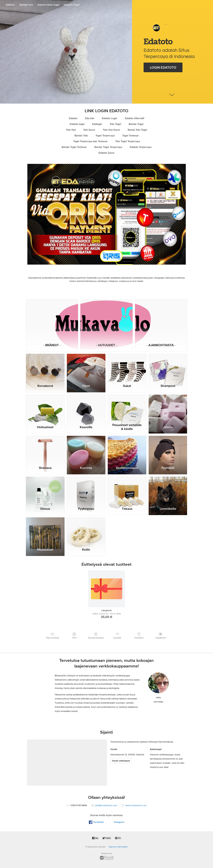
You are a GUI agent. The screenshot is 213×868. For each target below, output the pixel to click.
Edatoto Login (110, 118)
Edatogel (97, 124)
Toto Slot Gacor (111, 130)
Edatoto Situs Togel (48, 5)
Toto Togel (115, 124)
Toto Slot (71, 130)
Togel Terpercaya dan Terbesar (90, 141)
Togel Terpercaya (105, 136)
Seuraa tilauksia (96, 636)
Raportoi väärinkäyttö (118, 847)
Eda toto (90, 118)
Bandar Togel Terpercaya (108, 147)
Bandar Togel (136, 124)
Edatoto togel (77, 124)
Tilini (74, 636)
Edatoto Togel (72, 5)
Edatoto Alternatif (135, 118)
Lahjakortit (161, 636)
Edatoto (10, 5)
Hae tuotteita (52, 636)
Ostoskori (139, 636)
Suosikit (117, 636)
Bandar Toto (26, 5)
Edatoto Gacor (107, 153)
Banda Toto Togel (137, 130)
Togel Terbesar (130, 136)
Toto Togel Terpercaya (128, 141)
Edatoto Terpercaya (141, 147)
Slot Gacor (89, 130)
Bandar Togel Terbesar (74, 147)
